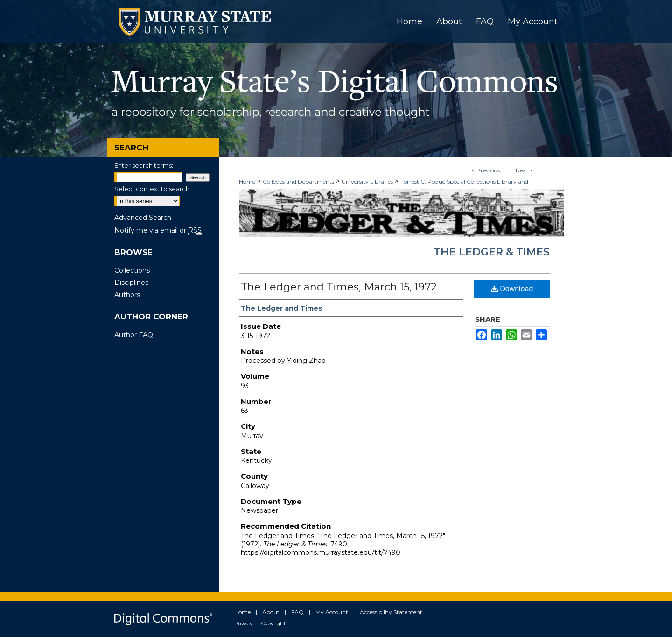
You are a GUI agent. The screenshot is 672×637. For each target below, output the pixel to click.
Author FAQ (134, 335)
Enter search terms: (144, 165)
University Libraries (367, 181)
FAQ (297, 612)
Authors (127, 295)
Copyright (273, 623)
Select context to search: (153, 189)
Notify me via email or (158, 230)
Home (247, 181)
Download (512, 289)
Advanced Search (143, 218)
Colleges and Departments (298, 181)
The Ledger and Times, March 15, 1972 (339, 287)
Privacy (243, 623)
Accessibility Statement (391, 612)
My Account (332, 612)
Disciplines (131, 283)
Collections (132, 270)
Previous (488, 170)
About (271, 612)
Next (522, 170)
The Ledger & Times (492, 252)
